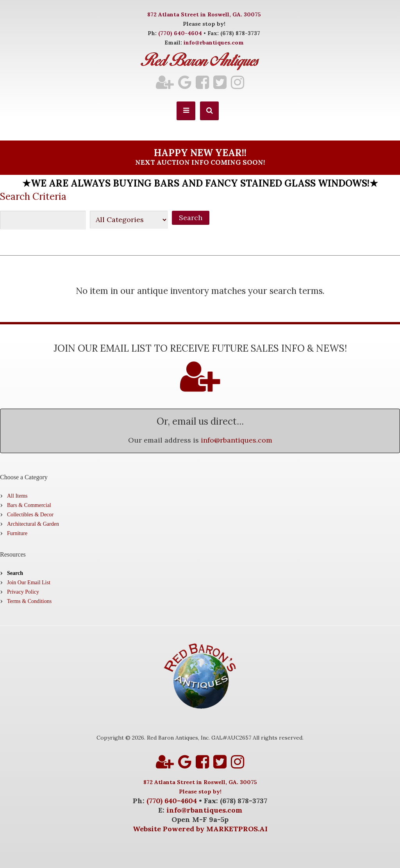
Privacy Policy (23, 592)
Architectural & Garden (33, 524)
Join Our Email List (29, 583)
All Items (17, 496)
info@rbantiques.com (214, 43)
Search (15, 573)
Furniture (17, 533)
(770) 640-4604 (180, 33)
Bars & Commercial (29, 505)
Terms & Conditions (29, 601)
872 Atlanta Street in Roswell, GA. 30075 (204, 14)
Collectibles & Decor (30, 515)
